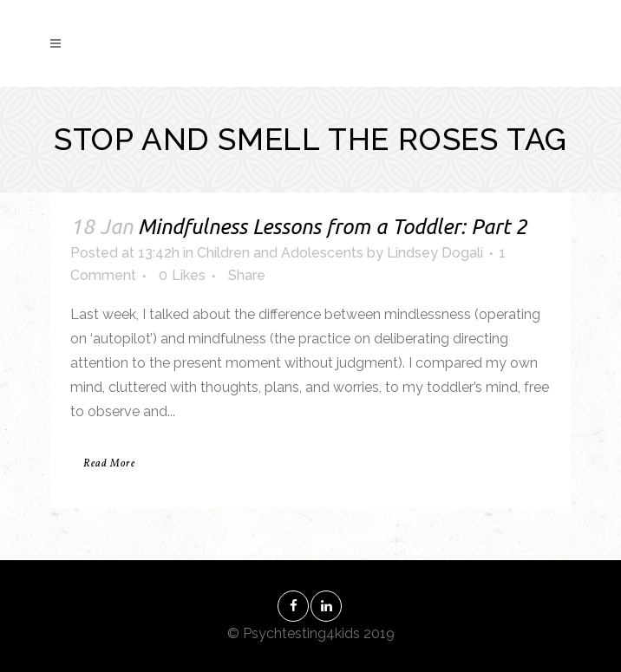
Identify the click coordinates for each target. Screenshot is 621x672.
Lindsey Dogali (435, 253)
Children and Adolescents (280, 253)
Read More (109, 464)
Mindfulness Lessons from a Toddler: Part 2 (333, 227)
